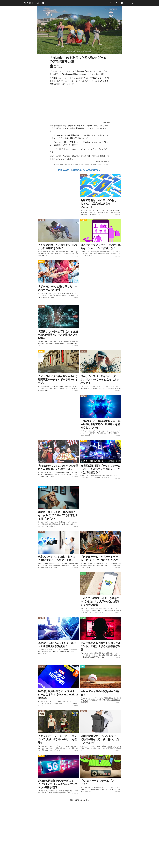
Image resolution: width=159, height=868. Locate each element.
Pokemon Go (77, 164)
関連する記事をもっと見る (79, 800)
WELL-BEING (42, 487)
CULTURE (84, 176)
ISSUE (83, 574)
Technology (93, 164)
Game (99, 164)
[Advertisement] (79, 840)
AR (54, 164)
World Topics (106, 164)
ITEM (83, 667)
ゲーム (70, 164)
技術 (66, 164)
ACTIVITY (84, 220)
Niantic (87, 164)
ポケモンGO (60, 164)
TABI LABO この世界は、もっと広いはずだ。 (79, 170)
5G (83, 164)
